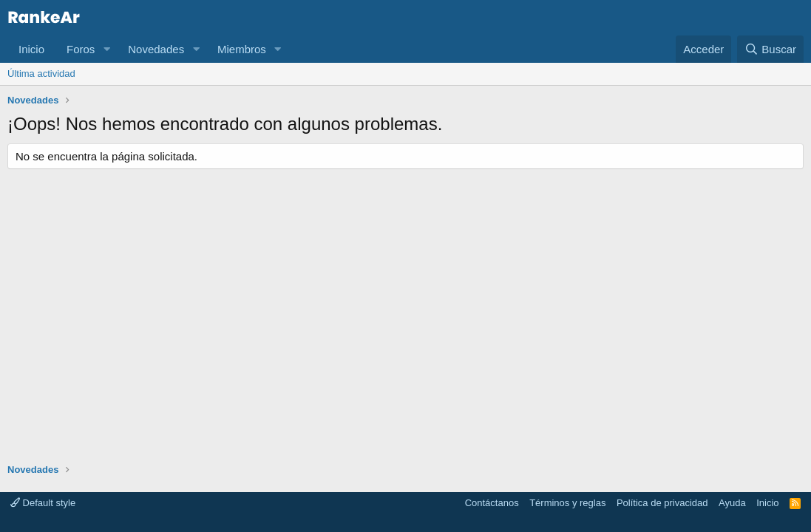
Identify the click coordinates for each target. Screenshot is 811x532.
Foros (81, 49)
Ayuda (732, 503)
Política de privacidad (662, 503)
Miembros (242, 49)
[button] (106, 49)
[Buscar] (770, 49)
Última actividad (41, 74)
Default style (43, 503)
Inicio (31, 49)
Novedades (156, 49)
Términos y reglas (567, 503)
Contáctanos (492, 503)
